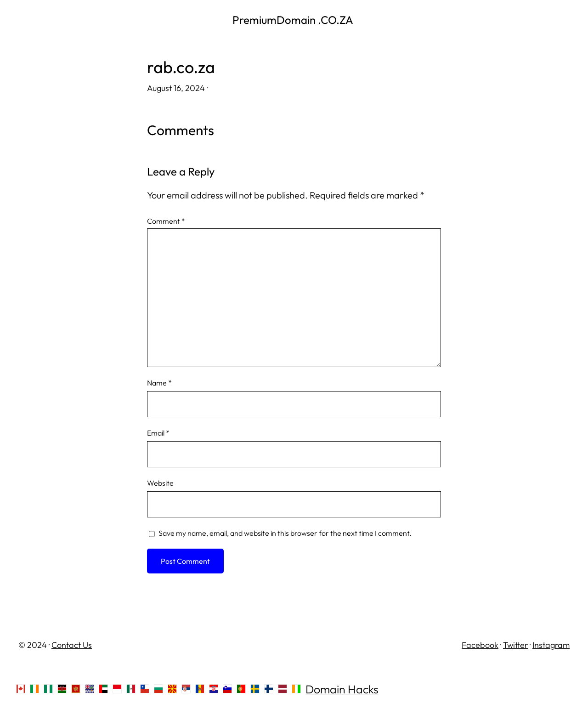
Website (160, 483)
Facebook (480, 645)
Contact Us (72, 645)
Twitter (515, 645)
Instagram (551, 645)
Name (159, 383)
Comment (166, 221)
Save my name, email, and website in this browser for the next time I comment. (285, 533)
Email (158, 433)
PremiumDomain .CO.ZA (294, 20)
